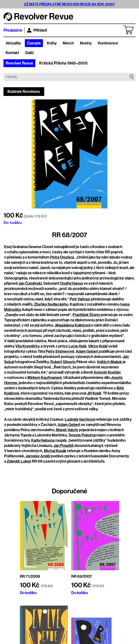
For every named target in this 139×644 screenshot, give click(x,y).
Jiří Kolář (94, 393)
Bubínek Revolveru (24, 92)
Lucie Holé (77, 346)
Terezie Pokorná (82, 435)
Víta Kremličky (28, 346)
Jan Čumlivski (30, 283)
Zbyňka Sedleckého (51, 304)
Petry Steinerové (60, 351)
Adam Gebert (87, 351)
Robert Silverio (63, 362)
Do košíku (13, 222)
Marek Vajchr (67, 430)
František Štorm (86, 315)
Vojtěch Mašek (109, 362)
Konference (108, 43)
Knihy (52, 43)
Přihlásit (37, 30)
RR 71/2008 (30, 576)
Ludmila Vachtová (80, 419)
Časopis (34, 43)
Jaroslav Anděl (38, 456)
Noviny (86, 43)
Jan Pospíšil (63, 446)
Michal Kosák (55, 451)
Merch (68, 43)
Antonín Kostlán (107, 372)
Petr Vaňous (80, 299)
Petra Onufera (62, 257)
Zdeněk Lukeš (19, 461)
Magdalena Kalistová (73, 325)
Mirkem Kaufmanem (45, 378)
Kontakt (12, 53)
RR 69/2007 (82, 576)
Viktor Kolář (98, 346)
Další (29, 53)
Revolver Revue (19, 63)
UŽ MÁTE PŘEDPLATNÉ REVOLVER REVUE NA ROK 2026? (69, 4)
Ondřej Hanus (71, 283)
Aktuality (13, 43)
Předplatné (13, 30)
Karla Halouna (43, 440)
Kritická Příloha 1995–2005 (63, 63)
